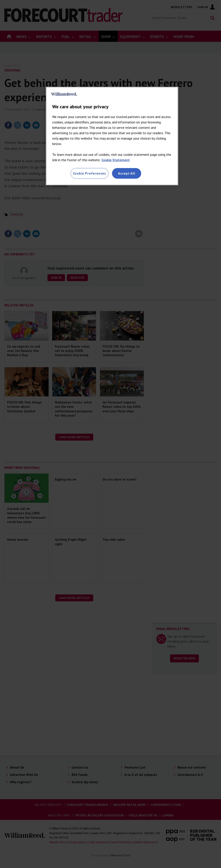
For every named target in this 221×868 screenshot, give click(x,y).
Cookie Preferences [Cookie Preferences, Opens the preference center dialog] (90, 173)
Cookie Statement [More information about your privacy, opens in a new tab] (116, 160)
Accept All (127, 173)
